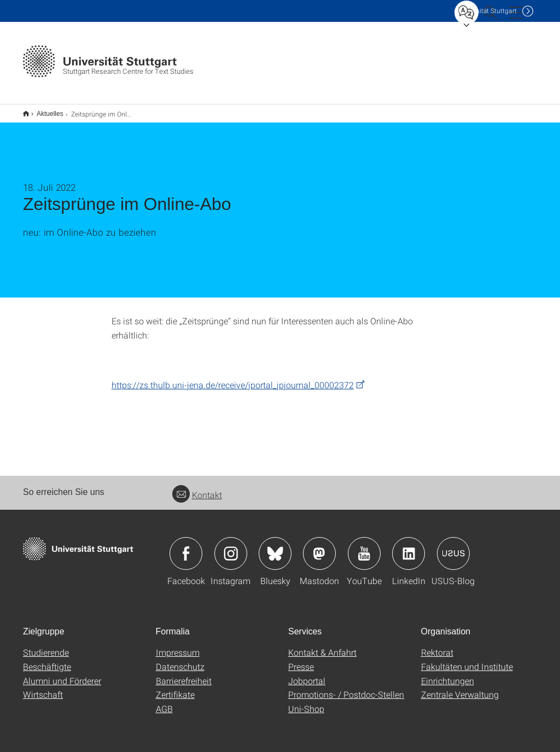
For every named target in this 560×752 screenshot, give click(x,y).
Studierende (46, 645)
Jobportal (307, 674)
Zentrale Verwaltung (460, 687)
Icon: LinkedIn (409, 546)
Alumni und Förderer (62, 674)
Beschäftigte (47, 659)
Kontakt (197, 488)
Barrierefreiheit (184, 674)
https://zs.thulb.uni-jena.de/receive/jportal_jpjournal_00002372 (233, 378)
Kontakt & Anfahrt (322, 645)
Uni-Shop (306, 701)
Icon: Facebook (186, 546)
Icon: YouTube (364, 546)
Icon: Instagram (231, 546)
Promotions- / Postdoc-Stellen (346, 687)
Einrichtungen (448, 674)
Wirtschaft (43, 687)
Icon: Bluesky (275, 546)
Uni (487, 11)
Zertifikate (175, 687)
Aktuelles (44, 110)
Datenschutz (180, 659)
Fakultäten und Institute (467, 659)
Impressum (178, 645)
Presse (301, 659)
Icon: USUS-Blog (453, 546)
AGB (164, 701)
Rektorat (437, 645)
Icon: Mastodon (319, 546)
